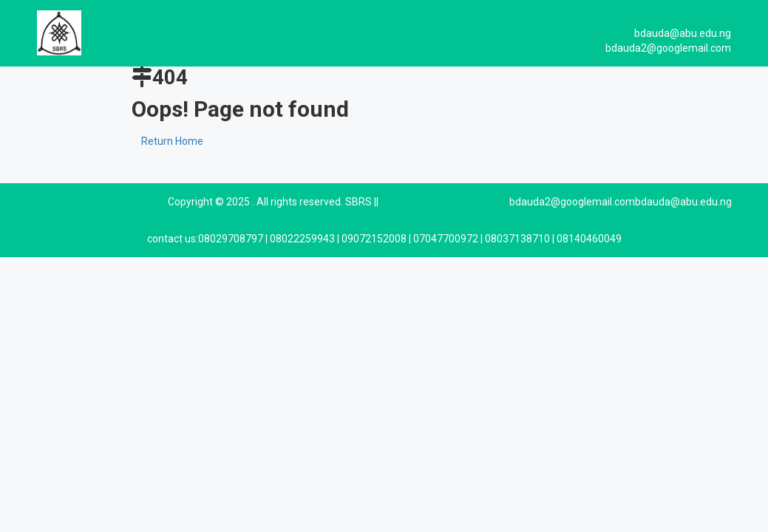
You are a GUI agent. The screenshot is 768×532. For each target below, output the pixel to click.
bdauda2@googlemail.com (572, 202)
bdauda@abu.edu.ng (683, 202)
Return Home (172, 141)
